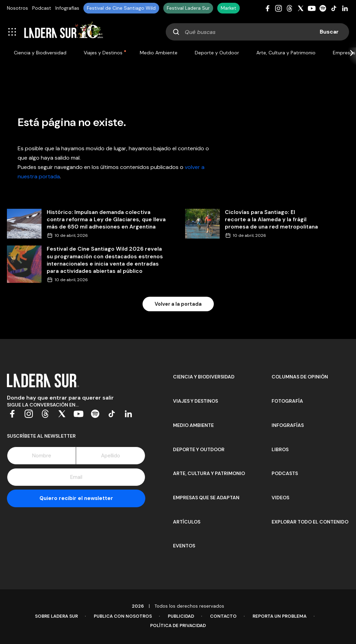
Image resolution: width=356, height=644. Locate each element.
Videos (280, 498)
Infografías (67, 8)
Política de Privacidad (178, 625)
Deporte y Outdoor (217, 53)
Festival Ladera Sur (188, 8)
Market (229, 8)
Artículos (187, 522)
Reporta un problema (280, 616)
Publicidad (181, 616)
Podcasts (285, 473)
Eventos (184, 546)
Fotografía (287, 401)
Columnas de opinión (300, 377)
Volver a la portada (178, 304)
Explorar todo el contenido (310, 522)
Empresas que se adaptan (206, 498)
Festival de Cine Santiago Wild (121, 8)
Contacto (223, 616)
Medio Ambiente (159, 53)
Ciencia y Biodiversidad (40, 53)
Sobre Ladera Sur (56, 616)
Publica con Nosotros (123, 616)
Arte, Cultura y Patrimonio (286, 53)
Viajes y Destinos (103, 53)
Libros (280, 449)
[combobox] (257, 32)
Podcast (42, 8)
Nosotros (17, 8)
